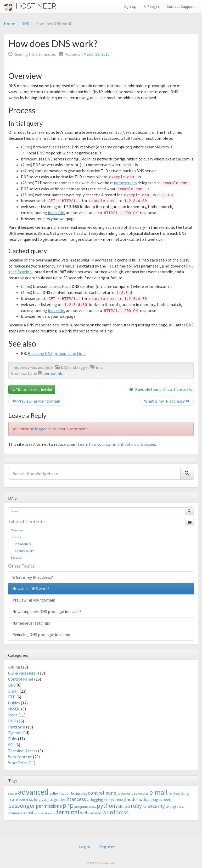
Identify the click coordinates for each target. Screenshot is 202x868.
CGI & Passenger (23, 673)
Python (15, 733)
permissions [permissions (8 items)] (49, 806)
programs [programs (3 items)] (81, 807)
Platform (17, 727)
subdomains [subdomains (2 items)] (48, 813)
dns (99, 367)
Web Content (20, 757)
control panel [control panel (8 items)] (103, 793)
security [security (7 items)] (156, 806)
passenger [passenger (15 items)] (22, 806)
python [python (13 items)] (106, 806)
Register (107, 847)
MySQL (14, 709)
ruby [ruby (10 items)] (136, 806)
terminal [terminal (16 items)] (68, 812)
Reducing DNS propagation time (57, 353)
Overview (17, 530)
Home (9, 24)
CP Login (151, 6)
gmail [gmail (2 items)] (43, 800)
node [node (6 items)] (132, 799)
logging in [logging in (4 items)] (99, 800)
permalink (53, 373)
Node (13, 715)
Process (16, 537)
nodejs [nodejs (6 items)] (144, 799)
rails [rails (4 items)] (119, 806)
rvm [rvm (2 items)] (145, 807)
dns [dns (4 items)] (146, 793)
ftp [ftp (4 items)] (36, 800)
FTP (12, 697)
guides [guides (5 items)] (60, 799)
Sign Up (130, 6)
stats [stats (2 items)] (37, 813)
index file (56, 213)
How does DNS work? (31, 588)
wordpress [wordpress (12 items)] (116, 812)
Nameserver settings (31, 623)
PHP (12, 721)
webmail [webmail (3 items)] (96, 813)
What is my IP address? (167, 401)
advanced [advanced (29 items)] (33, 792)
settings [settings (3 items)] (171, 807)
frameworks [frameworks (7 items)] (21, 799)
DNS (25, 24)
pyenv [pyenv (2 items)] (92, 807)
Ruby (13, 739)
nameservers (125, 183)
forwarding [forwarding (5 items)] (179, 793)
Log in (85, 847)
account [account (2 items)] (13, 794)
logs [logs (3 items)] (111, 800)
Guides (14, 703)
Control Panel (21, 679)
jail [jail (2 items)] (88, 800)
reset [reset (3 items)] (127, 807)
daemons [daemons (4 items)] (126, 793)
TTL (110, 266)
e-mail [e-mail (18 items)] (159, 792)
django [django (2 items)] (138, 794)
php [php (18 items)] (68, 805)
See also (16, 557)
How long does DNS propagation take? (47, 611)
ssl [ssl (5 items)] (31, 813)
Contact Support (180, 6)
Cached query (22, 551)
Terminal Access (23, 751)
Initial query (21, 544)
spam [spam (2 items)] (180, 807)
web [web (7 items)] (84, 813)
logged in (43, 429)
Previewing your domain (36, 401)
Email (13, 691)
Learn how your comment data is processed (117, 444)
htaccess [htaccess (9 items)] (76, 799)
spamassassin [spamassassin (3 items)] (18, 813)
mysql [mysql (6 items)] (120, 799)
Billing (14, 667)
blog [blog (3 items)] (84, 794)
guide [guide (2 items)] (50, 800)
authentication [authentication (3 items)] (60, 794)
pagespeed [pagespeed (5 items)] (161, 799)
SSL (11, 745)
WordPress (18, 763)
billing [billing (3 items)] (75, 794)
